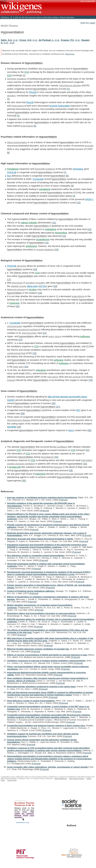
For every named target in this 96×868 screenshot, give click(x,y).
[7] (65, 172)
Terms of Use (12, 780)
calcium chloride (29, 223)
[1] (24, 75)
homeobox (78, 169)
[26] (54, 403)
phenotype (17, 283)
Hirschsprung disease (70, 85)
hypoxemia (48, 69)
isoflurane (85, 336)
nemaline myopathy (35, 283)
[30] (89, 430)
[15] (57, 250)
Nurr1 (71, 430)
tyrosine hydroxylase (60, 106)
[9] (72, 186)
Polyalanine (13, 169)
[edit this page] (88, 23)
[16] (35, 269)
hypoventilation (80, 69)
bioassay (58, 467)
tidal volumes (68, 273)
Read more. (70, 54)
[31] (88, 450)
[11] (54, 223)
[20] (18, 306)
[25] (91, 380)
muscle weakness (45, 250)
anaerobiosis (78, 296)
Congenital (38, 179)
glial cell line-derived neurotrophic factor (67, 397)
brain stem (18, 367)
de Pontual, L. (46, 40)
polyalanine (45, 189)
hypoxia (90, 102)
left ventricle (75, 377)
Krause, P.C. (68, 40)
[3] (8, 99)
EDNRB (12, 427)
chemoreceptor (15, 326)
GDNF (11, 400)
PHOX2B (12, 172)
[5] (35, 126)
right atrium (53, 377)
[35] (24, 481)
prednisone (31, 246)
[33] (85, 464)
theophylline (61, 233)
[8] (67, 176)
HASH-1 (89, 199)
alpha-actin (32, 286)
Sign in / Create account (88, 1)
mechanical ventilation (28, 330)
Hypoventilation (34, 63)
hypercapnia (18, 106)
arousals (89, 146)
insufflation (62, 447)
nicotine (33, 289)
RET (78, 410)
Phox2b (33, 92)
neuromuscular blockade (71, 474)
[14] (47, 243)
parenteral (40, 474)
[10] (78, 203)
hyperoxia (14, 303)
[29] (19, 427)
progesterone (43, 239)
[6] (8, 153)
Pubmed (63, 500)
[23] (34, 353)
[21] (45, 333)
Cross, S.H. (26, 40)
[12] (89, 229)
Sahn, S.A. (7, 40)
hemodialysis (47, 457)
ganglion (11, 96)
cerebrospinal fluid (16, 353)
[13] (64, 236)
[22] (21, 340)
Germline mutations (17, 79)
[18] (55, 286)
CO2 (27, 72)
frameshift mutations (45, 169)
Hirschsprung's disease (19, 420)
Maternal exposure (16, 289)
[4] (18, 116)
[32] (56, 457)
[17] (9, 280)
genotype (21, 266)
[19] (40, 293)
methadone (51, 229)
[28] (23, 413)
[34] (71, 470)
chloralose (41, 370)
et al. (16, 40)
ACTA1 (43, 286)
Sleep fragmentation (17, 142)
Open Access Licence (77, 779)
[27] (58, 407)
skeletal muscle (18, 286)
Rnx (9, 176)
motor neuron (55, 336)
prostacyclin (15, 467)
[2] (68, 89)
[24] (26, 367)
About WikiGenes (61, 779)
